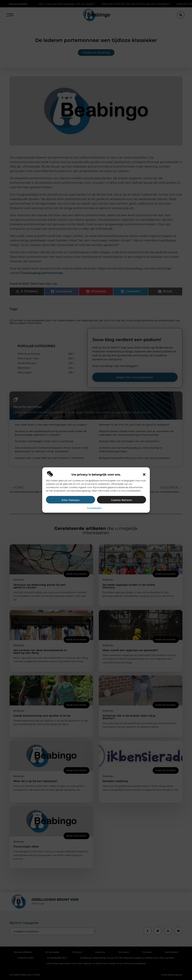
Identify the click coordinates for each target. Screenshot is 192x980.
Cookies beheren (122, 500)
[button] (144, 474)
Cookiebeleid (94, 508)
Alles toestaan (71, 500)
